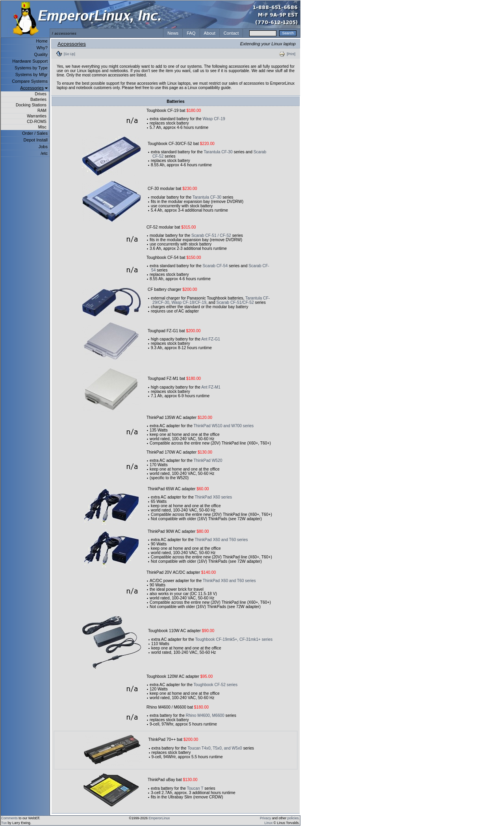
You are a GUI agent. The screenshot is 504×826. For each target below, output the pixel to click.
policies (293, 818)
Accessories (32, 88)
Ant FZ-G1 (211, 339)
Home (42, 41)
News (173, 33)
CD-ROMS (37, 122)
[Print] (291, 54)
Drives (41, 94)
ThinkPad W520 (208, 460)
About (210, 33)
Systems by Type (31, 68)
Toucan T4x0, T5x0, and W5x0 (215, 748)
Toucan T (195, 788)
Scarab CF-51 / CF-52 (211, 235)
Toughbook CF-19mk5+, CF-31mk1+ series (234, 639)
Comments (9, 818)
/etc (44, 153)
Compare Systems (30, 81)
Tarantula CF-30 (218, 152)
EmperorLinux (159, 818)
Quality (41, 54)
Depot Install (36, 140)
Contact (231, 33)
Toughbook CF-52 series (216, 685)
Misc (42, 127)
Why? (42, 48)
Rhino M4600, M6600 (205, 715)
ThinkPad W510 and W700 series (224, 426)
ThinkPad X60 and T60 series (221, 540)
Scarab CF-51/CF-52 (235, 302)
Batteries (38, 100)
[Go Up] (69, 54)
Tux (4, 823)
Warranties (37, 116)
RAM (42, 111)
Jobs (43, 147)
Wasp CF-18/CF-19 (189, 302)
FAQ (191, 33)
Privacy (265, 818)
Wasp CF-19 (214, 119)
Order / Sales (35, 133)
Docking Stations (31, 105)
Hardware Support (30, 61)
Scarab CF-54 (215, 266)
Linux (269, 823)
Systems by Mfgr (31, 74)
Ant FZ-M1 (211, 387)
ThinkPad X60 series (214, 497)
